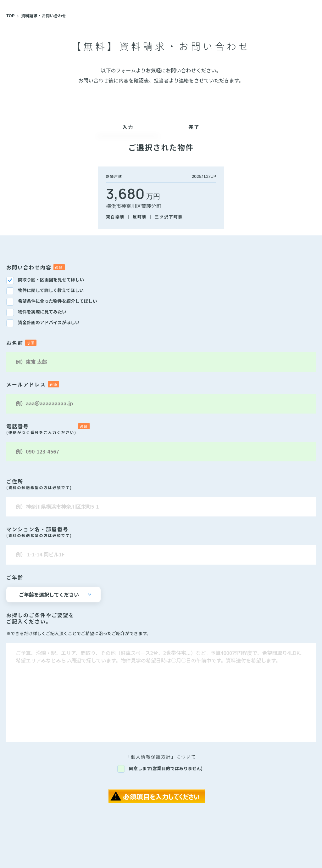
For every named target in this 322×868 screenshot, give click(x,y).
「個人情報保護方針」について (161, 757)
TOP (10, 16)
